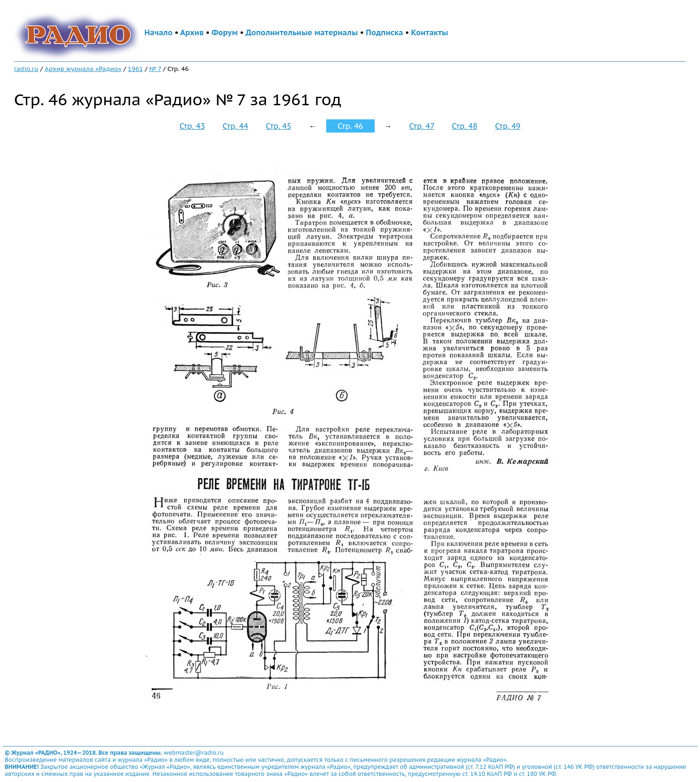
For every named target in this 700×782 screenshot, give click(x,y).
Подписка (384, 32)
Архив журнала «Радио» (83, 69)
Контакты (430, 32)
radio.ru (26, 69)
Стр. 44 (236, 126)
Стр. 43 (192, 126)
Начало (158, 32)
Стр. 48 (464, 126)
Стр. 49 (508, 126)
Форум (225, 32)
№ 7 (155, 69)
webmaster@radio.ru (194, 753)
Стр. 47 (422, 126)
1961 (135, 69)
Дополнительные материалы (302, 32)
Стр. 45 (278, 126)
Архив (192, 32)
